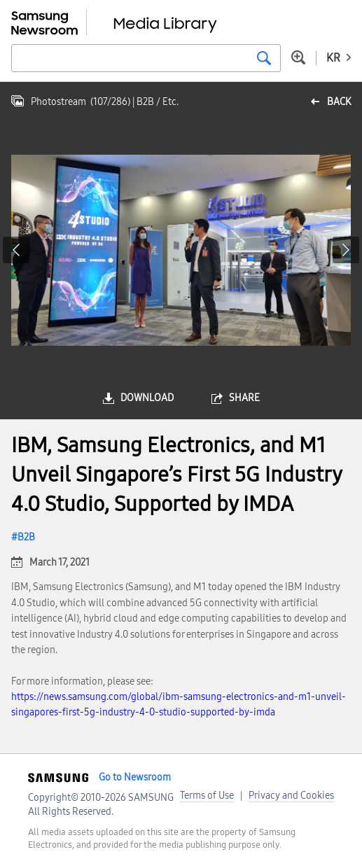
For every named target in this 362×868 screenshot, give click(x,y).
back (339, 102)
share (244, 398)
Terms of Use (207, 796)
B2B (26, 537)
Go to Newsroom (135, 777)
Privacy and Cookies (291, 796)
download (147, 398)
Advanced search (298, 57)
